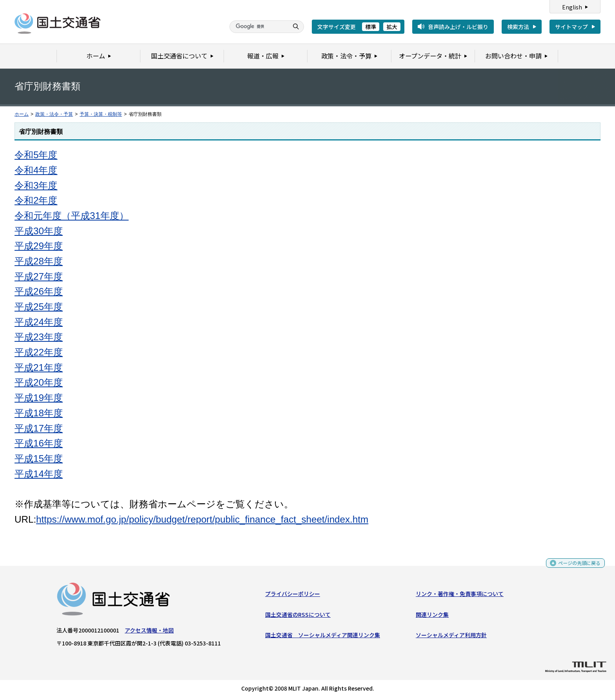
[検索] (258, 27)
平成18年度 (39, 413)
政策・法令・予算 (54, 114)
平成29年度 (39, 246)
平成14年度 (39, 474)
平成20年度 (39, 382)
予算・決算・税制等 (101, 114)
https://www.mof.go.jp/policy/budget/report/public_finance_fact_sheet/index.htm (202, 519)
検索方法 (518, 27)
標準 (371, 27)
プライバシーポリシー (293, 596)
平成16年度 (39, 443)
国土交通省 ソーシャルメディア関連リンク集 (323, 637)
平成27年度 (39, 276)
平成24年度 (39, 322)
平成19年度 (39, 398)
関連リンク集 (432, 616)
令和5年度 (36, 155)
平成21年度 (39, 367)
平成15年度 (39, 458)
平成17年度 (39, 428)
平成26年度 (39, 291)
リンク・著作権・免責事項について (460, 596)
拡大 (392, 27)
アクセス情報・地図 (149, 632)
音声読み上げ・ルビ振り (458, 27)
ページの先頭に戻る (576, 568)
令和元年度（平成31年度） (72, 216)
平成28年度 (39, 261)
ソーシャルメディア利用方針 (451, 637)
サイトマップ (571, 27)
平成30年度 (39, 231)
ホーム (22, 114)
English (572, 7)
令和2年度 (36, 200)
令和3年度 (36, 185)
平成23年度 (39, 337)
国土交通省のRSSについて (298, 616)
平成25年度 (39, 307)
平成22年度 (39, 352)
